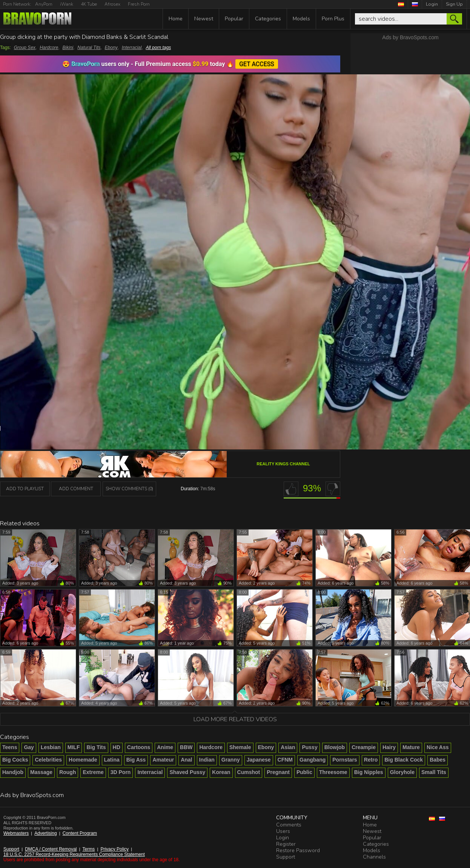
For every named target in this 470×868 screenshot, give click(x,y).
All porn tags (158, 48)
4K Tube (89, 4)
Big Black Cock (404, 760)
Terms (89, 849)
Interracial (132, 48)
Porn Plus (333, 19)
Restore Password (298, 850)
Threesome (333, 772)
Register (286, 844)
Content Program (80, 833)
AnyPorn (44, 4)
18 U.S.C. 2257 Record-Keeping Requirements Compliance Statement (74, 854)
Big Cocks (15, 760)
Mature (411, 747)
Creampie (364, 747)
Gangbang (313, 760)
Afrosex (112, 4)
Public (304, 772)
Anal (186, 760)
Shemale (240, 747)
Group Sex (25, 48)
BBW (186, 747)
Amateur (163, 760)
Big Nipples (369, 772)
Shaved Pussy (187, 772)
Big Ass (136, 760)
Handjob (13, 772)
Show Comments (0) (129, 489)
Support (11, 849)
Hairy (389, 747)
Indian (207, 760)
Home (176, 19)
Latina (112, 760)
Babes (438, 760)
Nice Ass (438, 747)
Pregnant (278, 772)
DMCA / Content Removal (51, 849)
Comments (289, 825)
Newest (204, 19)
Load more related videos (235, 719)
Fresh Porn (139, 4)
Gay (29, 747)
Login (432, 4)
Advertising (45, 833)
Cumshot (249, 772)
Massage (41, 772)
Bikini (68, 48)
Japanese (259, 760)
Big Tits (96, 747)
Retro (371, 760)
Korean (221, 772)
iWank (67, 4)
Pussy (309, 747)
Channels (374, 857)
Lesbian (51, 747)
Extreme (93, 772)
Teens (10, 747)
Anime (165, 747)
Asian (288, 747)
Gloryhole (402, 772)
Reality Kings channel (283, 464)
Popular (234, 19)
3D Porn (121, 772)
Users (283, 831)
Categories (268, 19)
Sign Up (454, 4)
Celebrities (48, 760)
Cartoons (139, 747)
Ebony (111, 48)
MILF (74, 747)
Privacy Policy (114, 849)
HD (117, 747)
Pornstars (345, 760)
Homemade (83, 760)
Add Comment (76, 489)
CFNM (285, 760)
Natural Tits (89, 48)
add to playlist (25, 489)
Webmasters (16, 833)
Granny (231, 760)
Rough (68, 772)
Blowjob (335, 747)
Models (301, 19)
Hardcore (49, 48)
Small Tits (434, 772)
